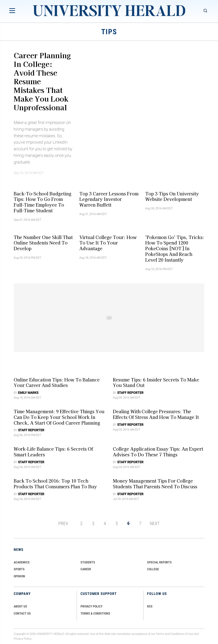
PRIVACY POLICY (92, 606)
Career (86, 569)
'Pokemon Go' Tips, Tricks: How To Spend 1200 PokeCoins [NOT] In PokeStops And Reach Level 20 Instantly (175, 248)
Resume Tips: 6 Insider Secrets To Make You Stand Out (156, 382)
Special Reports (159, 562)
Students (88, 562)
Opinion (19, 576)
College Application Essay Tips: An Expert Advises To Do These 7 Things (158, 452)
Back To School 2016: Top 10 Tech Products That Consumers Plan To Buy (55, 484)
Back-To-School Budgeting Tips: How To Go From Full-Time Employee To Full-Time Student (43, 202)
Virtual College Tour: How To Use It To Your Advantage (108, 243)
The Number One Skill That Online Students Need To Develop (43, 243)
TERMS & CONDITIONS (95, 613)
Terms (160, 634)
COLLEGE (153, 569)
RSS (150, 606)
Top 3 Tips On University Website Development (172, 196)
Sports (19, 569)
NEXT (155, 523)
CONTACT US (22, 613)
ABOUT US (20, 606)
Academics (22, 562)
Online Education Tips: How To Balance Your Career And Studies (57, 382)
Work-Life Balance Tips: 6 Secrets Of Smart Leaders (53, 452)
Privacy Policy (23, 639)
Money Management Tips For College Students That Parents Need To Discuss (155, 484)
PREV (63, 523)
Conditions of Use (182, 634)
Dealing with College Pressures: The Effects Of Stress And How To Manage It (156, 414)
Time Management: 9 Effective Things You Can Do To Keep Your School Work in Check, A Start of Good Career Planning (59, 417)
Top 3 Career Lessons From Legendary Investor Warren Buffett (109, 199)
